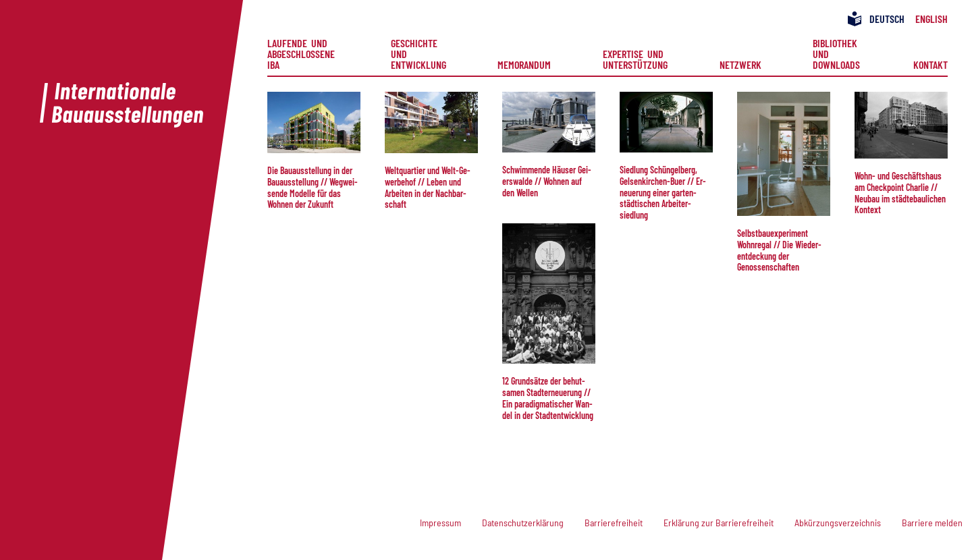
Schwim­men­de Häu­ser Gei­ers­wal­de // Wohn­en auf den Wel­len (547, 181)
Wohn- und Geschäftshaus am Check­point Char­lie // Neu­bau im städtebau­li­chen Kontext (900, 193)
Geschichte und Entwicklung (418, 54)
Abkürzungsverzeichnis (838, 523)
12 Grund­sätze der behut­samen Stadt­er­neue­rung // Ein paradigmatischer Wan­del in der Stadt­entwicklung (548, 398)
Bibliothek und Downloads (837, 54)
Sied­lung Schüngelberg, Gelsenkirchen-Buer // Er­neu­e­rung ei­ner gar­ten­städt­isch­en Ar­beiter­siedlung (663, 192)
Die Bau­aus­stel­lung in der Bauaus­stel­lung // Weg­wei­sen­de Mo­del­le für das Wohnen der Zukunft (313, 187)
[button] (314, 122)
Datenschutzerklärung (523, 523)
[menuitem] (303, 54)
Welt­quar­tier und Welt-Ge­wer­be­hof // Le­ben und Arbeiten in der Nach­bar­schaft (428, 187)
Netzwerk (740, 64)
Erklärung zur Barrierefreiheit (719, 523)
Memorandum (524, 64)
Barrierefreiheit (614, 523)
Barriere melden (932, 523)
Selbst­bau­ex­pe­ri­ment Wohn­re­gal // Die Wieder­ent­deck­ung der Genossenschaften (779, 250)
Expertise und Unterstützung (635, 59)
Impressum (440, 523)
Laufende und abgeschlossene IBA (303, 54)
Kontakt (930, 64)
